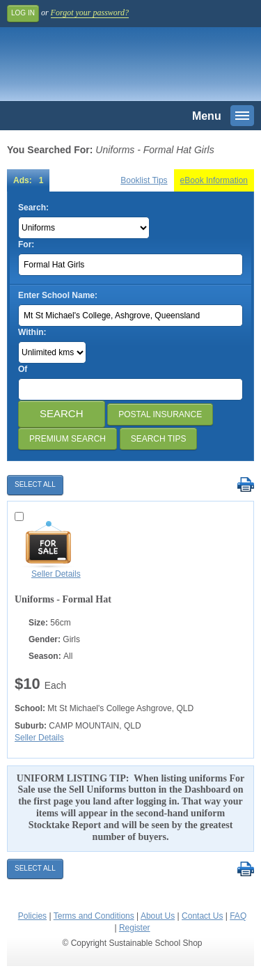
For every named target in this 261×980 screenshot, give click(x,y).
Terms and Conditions (94, 916)
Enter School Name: (58, 295)
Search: (33, 208)
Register (135, 928)
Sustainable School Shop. (104, 68)
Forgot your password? (90, 13)
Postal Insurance (160, 414)
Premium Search (68, 439)
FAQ (238, 916)
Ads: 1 (28, 180)
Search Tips (159, 439)
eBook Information (214, 180)
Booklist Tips (144, 180)
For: (26, 244)
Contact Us (202, 916)
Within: (32, 332)
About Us (158, 916)
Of (23, 369)
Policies (32, 916)
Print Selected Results (245, 485)
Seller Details (56, 574)
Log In (23, 13)
